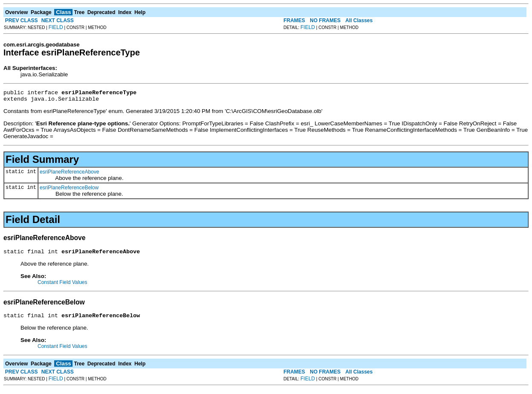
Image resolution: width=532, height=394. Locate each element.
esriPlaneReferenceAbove (69, 174)
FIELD (56, 27)
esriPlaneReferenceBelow (69, 190)
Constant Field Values (63, 286)
